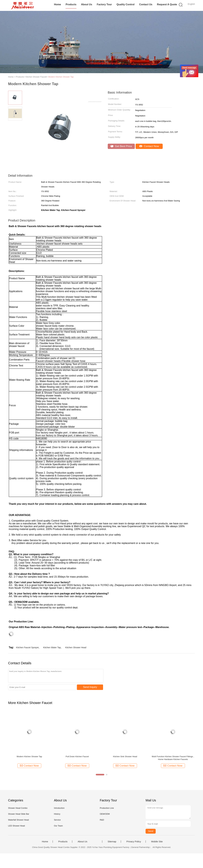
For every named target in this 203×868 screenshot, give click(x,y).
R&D (102, 820)
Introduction (59, 808)
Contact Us (146, 4)
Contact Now (149, 146)
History (57, 814)
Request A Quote (167, 4)
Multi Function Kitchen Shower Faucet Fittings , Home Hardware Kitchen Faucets (173, 758)
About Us (87, 4)
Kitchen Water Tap (52, 647)
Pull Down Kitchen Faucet (77, 756)
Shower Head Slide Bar (19, 814)
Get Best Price (121, 146)
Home (57, 4)
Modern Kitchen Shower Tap (61, 77)
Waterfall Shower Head (18, 820)
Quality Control (125, 4)
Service (57, 820)
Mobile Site (157, 842)
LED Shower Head (17, 826)
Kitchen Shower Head (76, 647)
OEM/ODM (105, 814)
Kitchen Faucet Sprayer (27, 647)
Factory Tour (104, 4)
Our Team (58, 826)
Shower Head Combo (18, 808)
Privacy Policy (134, 842)
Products (71, 4)
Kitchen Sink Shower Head (125, 756)
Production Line (107, 808)
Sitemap (112, 842)
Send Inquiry (90, 687)
